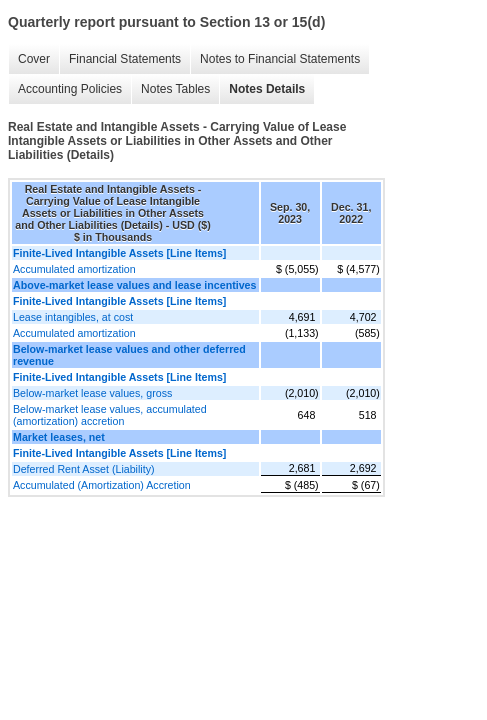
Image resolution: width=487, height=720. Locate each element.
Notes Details (267, 89)
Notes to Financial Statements (280, 59)
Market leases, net (59, 437)
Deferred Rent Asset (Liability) (84, 469)
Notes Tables (175, 89)
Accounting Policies (70, 89)
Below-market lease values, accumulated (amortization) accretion (110, 415)
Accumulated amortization (74, 269)
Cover (34, 59)
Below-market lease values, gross (92, 393)
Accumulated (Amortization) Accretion (102, 485)
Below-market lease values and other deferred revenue (129, 355)
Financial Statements (125, 59)
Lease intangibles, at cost (73, 317)
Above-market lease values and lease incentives (134, 285)
